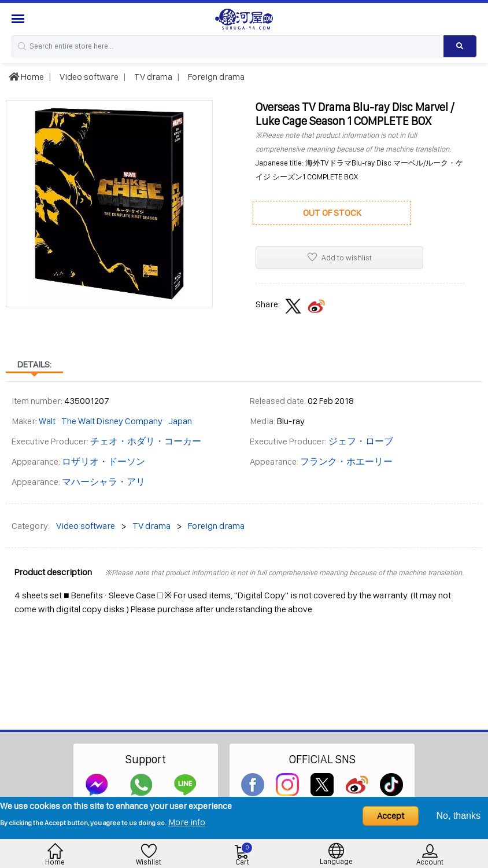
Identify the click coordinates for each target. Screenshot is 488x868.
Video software (88, 77)
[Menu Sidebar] (19, 19)
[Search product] (460, 46)
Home (26, 77)
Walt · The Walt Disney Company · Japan (115, 421)
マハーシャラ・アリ (103, 482)
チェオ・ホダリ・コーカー (146, 441)
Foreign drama (215, 77)
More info (187, 822)
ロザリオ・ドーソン (103, 461)
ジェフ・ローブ (361, 441)
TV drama (152, 77)
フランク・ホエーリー (346, 461)
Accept (391, 816)
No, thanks (459, 816)
